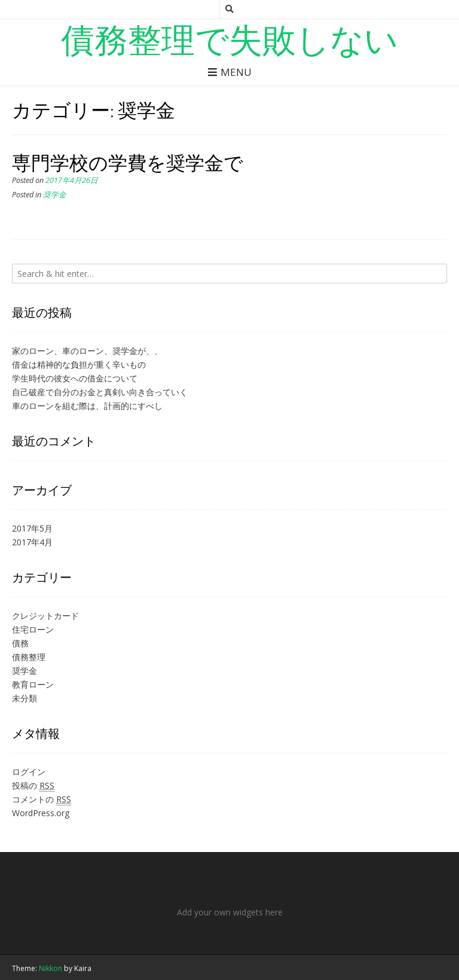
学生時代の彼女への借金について (75, 378)
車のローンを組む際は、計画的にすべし (87, 406)
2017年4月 (32, 542)
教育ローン (33, 684)
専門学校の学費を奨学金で (128, 162)
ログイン (29, 772)
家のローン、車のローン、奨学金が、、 (87, 351)
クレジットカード (45, 616)
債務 (20, 643)
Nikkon (51, 968)
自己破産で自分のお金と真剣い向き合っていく (100, 392)
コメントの (42, 799)
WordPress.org (41, 813)
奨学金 (55, 195)
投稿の (33, 786)
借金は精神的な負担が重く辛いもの (79, 364)
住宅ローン (33, 629)
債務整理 (29, 657)
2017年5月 (32, 528)
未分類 (25, 698)
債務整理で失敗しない (229, 39)
